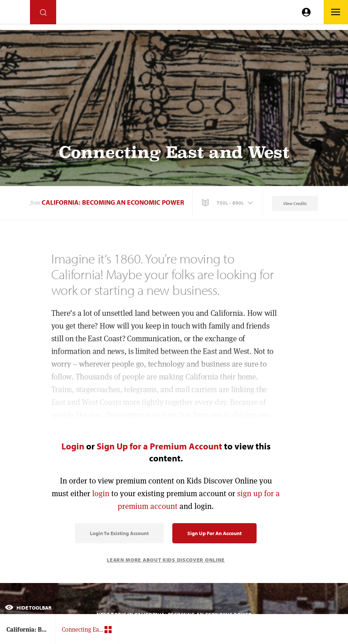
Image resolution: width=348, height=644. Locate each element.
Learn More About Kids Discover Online (166, 560)
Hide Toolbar (28, 608)
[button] (228, 203)
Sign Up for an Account (214, 533)
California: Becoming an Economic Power (113, 202)
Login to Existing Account (119, 533)
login (101, 493)
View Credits (295, 203)
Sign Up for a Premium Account (159, 446)
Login (73, 446)
